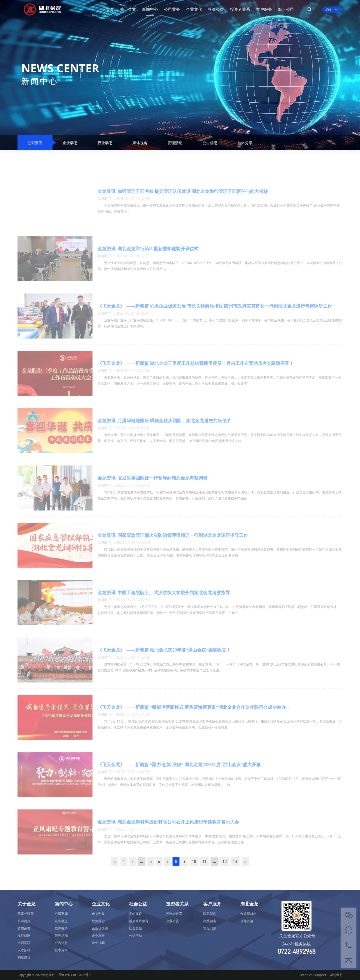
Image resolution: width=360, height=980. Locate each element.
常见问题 (210, 928)
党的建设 (135, 914)
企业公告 (172, 921)
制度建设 (24, 957)
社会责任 (135, 928)
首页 (110, 9)
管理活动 (175, 143)
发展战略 (24, 935)
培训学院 (24, 943)
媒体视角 (140, 143)
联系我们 (210, 914)
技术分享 (245, 143)
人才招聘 (24, 950)
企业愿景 (98, 935)
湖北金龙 (249, 904)
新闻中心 (150, 9)
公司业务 (172, 9)
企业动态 (70, 143)
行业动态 (105, 143)
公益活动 (135, 935)
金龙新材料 (248, 914)
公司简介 (24, 921)
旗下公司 (286, 9)
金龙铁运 (247, 921)
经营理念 (98, 921)
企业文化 (194, 9)
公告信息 (210, 143)
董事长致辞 (26, 914)
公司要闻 (35, 143)
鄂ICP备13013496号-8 (75, 975)
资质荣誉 (24, 928)
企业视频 (98, 943)
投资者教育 (174, 914)
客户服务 (264, 9)
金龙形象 (98, 914)
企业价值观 (100, 928)
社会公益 (216, 9)
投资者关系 (240, 9)
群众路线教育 (139, 921)
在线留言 (210, 921)
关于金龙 (128, 9)
